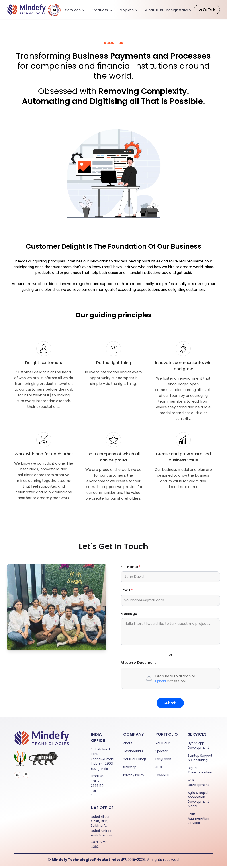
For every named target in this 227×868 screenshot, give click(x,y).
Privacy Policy (134, 777)
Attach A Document (138, 665)
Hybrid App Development (198, 747)
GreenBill (162, 777)
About (128, 745)
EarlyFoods (163, 761)
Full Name (131, 569)
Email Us (97, 778)
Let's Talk (207, 9)
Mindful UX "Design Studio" (168, 10)
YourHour (162, 745)
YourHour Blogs (135, 761)
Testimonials (133, 753)
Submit (170, 705)
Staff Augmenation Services (198, 820)
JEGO (159, 769)
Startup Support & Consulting (200, 760)
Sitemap (130, 769)
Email (127, 592)
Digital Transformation (200, 772)
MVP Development (198, 785)
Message (129, 616)
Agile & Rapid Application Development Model (198, 801)
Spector (161, 753)
